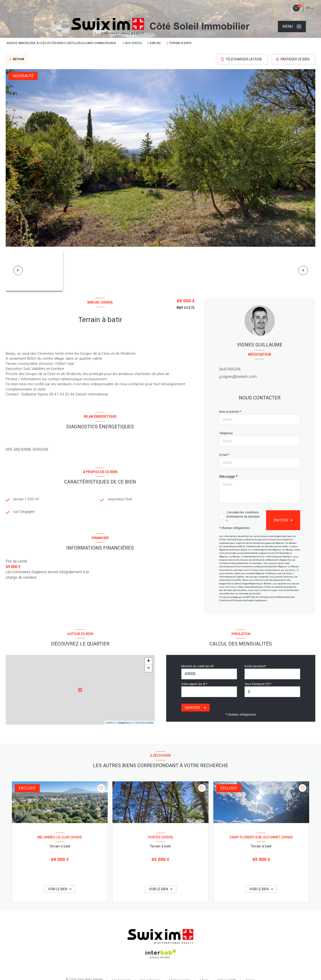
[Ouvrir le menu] (292, 27)
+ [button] (149, 661)
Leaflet (109, 723)
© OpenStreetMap (143, 723)
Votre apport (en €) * (194, 684)
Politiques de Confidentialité (274, 597)
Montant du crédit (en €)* (198, 666)
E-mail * (224, 455)
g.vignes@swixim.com (238, 377)
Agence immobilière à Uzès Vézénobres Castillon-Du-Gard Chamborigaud (62, 43)
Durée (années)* (255, 666)
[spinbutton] (272, 692)
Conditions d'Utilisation (231, 600)
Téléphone (226, 433)
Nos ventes (133, 43)
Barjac (155, 43)
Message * (228, 477)
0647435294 (230, 369)
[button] (303, 270)
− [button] (149, 668)
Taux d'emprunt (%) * (258, 684)
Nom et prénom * (230, 412)
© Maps (123, 723)
